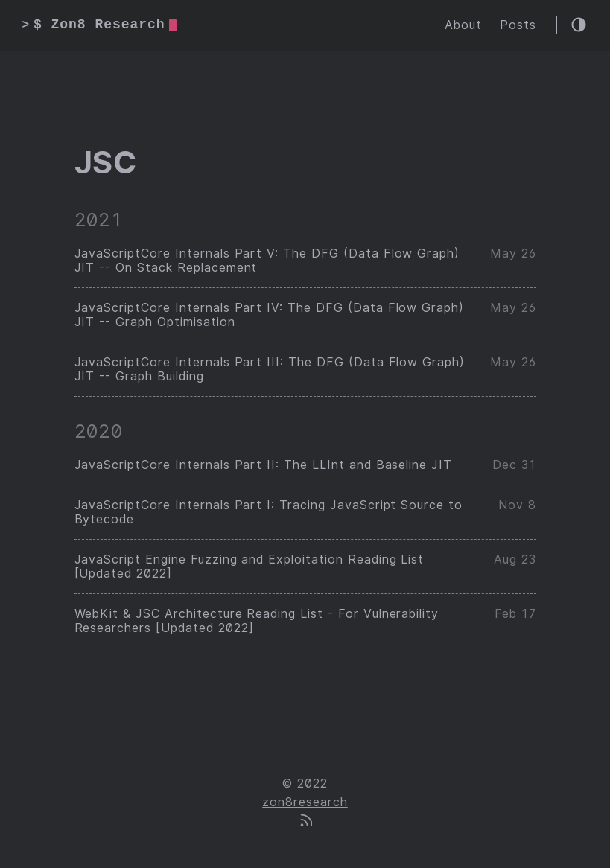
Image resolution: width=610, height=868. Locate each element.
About (463, 25)
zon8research (305, 802)
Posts (518, 25)
